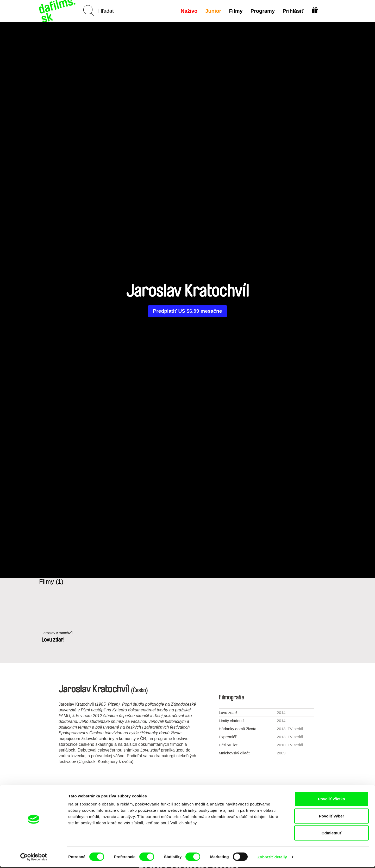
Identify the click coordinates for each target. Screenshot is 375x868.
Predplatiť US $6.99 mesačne (187, 311)
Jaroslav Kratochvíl (58, 633)
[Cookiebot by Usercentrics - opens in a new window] (34, 858)
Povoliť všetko (332, 800)
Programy (262, 11)
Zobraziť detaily (272, 858)
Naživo (189, 11)
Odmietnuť (331, 834)
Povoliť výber (332, 817)
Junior (213, 11)
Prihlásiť (293, 11)
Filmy (235, 11)
